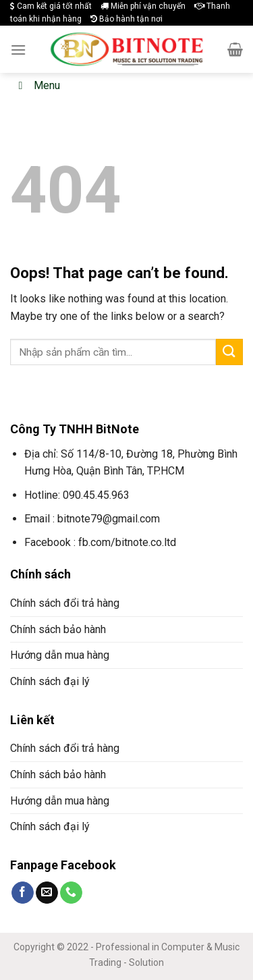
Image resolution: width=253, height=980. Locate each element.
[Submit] (229, 352)
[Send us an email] (47, 893)
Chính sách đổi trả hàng (65, 603)
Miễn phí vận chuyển (143, 6)
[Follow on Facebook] (23, 893)
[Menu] (18, 50)
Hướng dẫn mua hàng (60, 655)
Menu (37, 85)
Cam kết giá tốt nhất (51, 6)
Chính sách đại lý (50, 681)
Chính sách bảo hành (58, 629)
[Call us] (71, 893)
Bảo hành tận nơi (126, 19)
